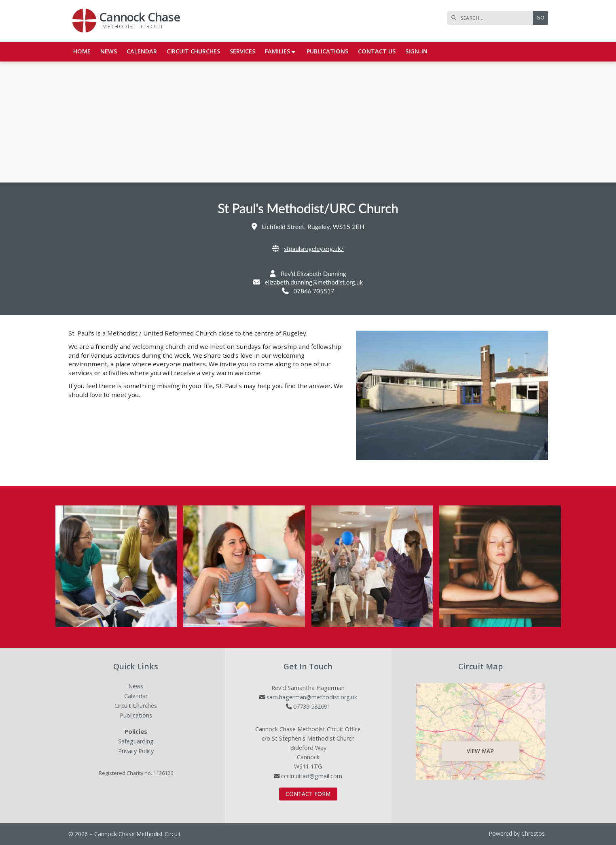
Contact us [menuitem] (377, 51)
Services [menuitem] (242, 51)
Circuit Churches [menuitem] (193, 51)
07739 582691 (312, 706)
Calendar (136, 696)
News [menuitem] (109, 51)
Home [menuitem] (82, 51)
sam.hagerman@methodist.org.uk (312, 697)
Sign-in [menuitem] (416, 51)
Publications (136, 716)
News (136, 687)
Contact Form (308, 794)
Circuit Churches (136, 706)
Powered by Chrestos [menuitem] (517, 833)
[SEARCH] (492, 18)
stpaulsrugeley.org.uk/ (314, 248)
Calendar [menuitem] (142, 51)
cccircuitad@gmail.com (312, 776)
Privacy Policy (136, 751)
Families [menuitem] (277, 51)
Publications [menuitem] (327, 51)
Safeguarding (136, 742)
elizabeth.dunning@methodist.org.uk (314, 282)
